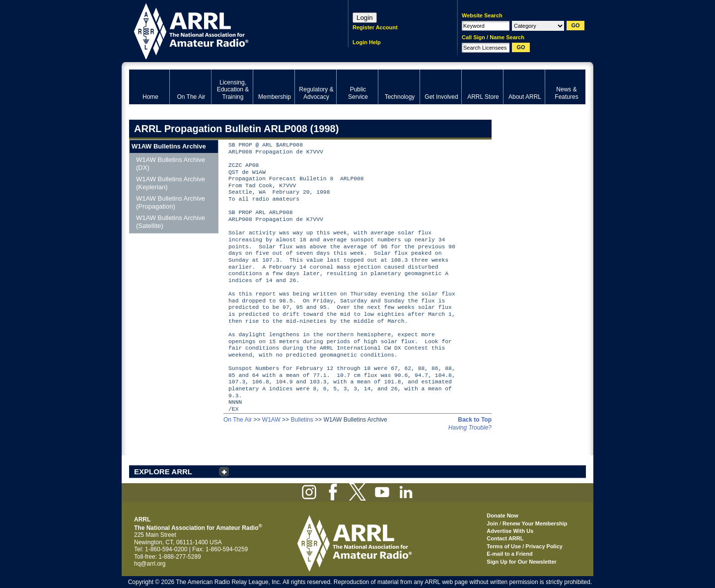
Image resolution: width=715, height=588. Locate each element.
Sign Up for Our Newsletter (522, 562)
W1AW (271, 420)
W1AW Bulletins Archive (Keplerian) (171, 183)
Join (492, 523)
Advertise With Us (510, 531)
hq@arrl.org (150, 564)
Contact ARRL (505, 538)
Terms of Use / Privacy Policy (525, 546)
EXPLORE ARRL (163, 472)
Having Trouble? (470, 428)
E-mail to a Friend (509, 554)
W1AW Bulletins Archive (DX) (171, 164)
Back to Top (475, 420)
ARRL (226, 30)
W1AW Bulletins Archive (169, 146)
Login (365, 18)
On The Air (238, 420)
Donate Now (502, 515)
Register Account (375, 27)
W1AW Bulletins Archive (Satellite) (171, 222)
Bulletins (302, 420)
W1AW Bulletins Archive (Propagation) (171, 202)
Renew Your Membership (535, 523)
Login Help (367, 42)
